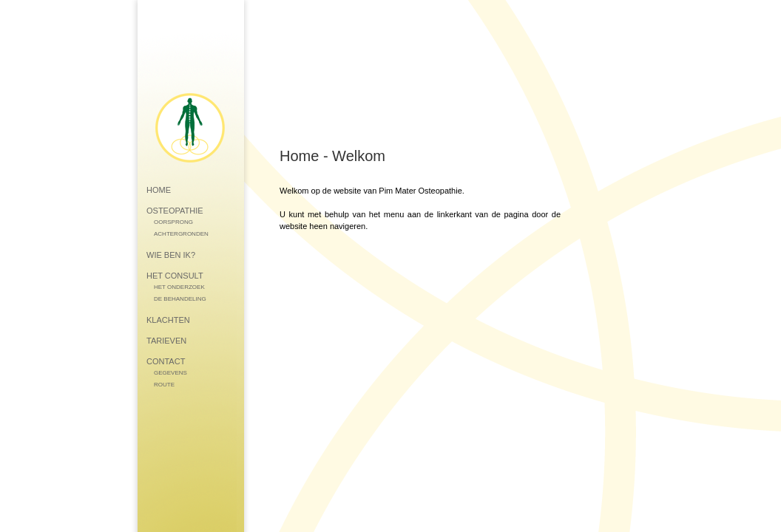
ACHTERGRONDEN (181, 234)
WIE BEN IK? (171, 255)
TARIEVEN (166, 341)
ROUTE (164, 385)
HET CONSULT (175, 276)
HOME (159, 190)
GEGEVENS (170, 373)
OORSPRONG (173, 222)
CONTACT (166, 361)
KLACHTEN (168, 320)
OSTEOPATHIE (175, 211)
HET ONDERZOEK (179, 287)
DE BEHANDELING (180, 299)
